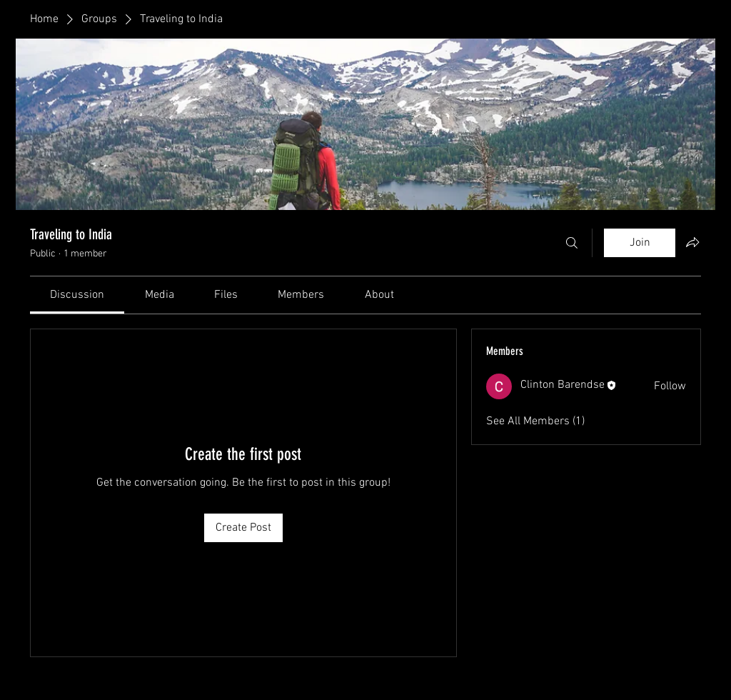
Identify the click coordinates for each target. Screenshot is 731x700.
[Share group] (692, 242)
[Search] (572, 243)
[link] (77, 295)
